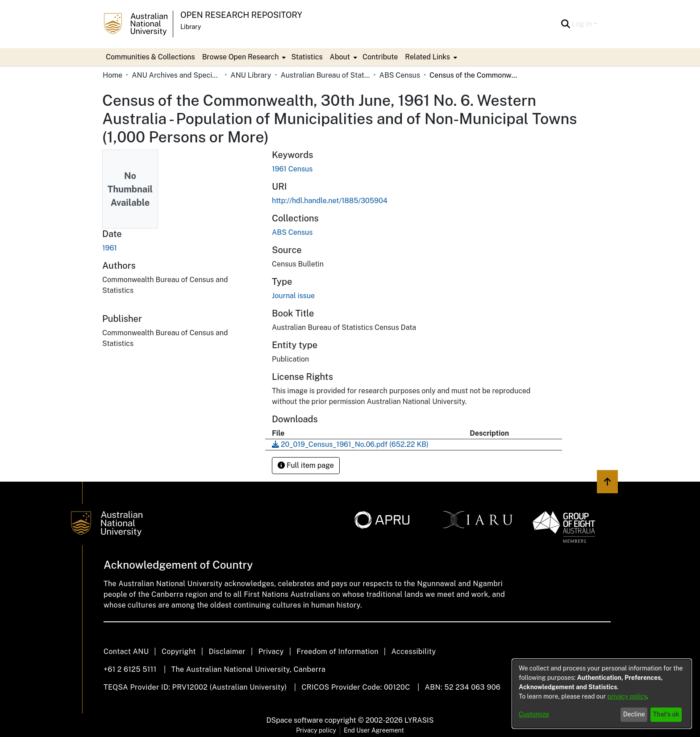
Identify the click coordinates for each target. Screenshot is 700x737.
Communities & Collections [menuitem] (150, 57)
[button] (566, 24)
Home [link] (112, 75)
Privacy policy (316, 730)
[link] (292, 232)
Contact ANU (126, 652)
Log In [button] (583, 24)
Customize (534, 714)
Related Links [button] (427, 57)
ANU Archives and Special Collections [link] (176, 75)
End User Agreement (374, 730)
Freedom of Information (337, 652)
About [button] (340, 57)
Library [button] (191, 27)
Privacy (271, 652)
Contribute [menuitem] (380, 57)
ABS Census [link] (400, 75)
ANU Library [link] (251, 75)
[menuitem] (243, 57)
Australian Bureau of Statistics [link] (325, 75)
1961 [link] (110, 248)
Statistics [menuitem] (307, 57)
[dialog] (602, 694)
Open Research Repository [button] (241, 15)
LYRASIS (419, 720)
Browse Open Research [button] (241, 57)
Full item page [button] (306, 465)
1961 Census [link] (292, 169)
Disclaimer (227, 652)
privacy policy (627, 696)
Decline (634, 714)
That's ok (666, 714)
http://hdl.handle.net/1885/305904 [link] (330, 201)
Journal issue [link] (293, 296)
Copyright (179, 652)
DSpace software (295, 720)
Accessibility (413, 652)
